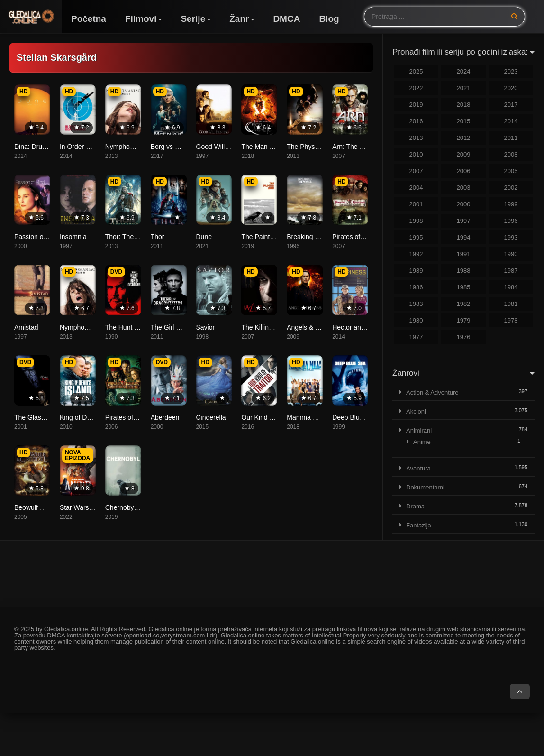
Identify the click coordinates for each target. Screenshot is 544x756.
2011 (511, 138)
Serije (193, 19)
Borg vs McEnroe (176, 147)
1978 (511, 320)
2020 (511, 88)
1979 (464, 320)
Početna (89, 19)
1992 (416, 254)
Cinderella (211, 417)
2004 (416, 188)
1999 (511, 204)
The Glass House (40, 417)
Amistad (26, 327)
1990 (511, 254)
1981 (511, 304)
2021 (464, 88)
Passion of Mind (38, 237)
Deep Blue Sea (354, 417)
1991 (464, 254)
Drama (415, 506)
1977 (416, 337)
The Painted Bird (266, 237)
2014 (511, 121)
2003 (464, 188)
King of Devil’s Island (91, 417)
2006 (464, 171)
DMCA (286, 19)
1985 (464, 287)
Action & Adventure (432, 392)
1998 (416, 221)
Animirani (419, 430)
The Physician (308, 147)
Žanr (239, 19)
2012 (464, 138)
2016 (416, 121)
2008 (511, 154)
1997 (464, 221)
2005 (511, 171)
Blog (329, 19)
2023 (511, 71)
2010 (416, 154)
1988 (464, 271)
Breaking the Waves (316, 237)
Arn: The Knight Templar (368, 147)
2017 (511, 105)
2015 (464, 121)
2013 (416, 138)
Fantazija (419, 525)
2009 (464, 154)
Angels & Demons (313, 327)
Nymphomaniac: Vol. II (93, 327)
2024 (464, 71)
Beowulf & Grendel (42, 507)
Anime (422, 442)
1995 (416, 237)
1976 (464, 337)
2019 (416, 105)
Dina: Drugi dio (36, 147)
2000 (464, 204)
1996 (511, 221)
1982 (464, 304)
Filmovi (141, 19)
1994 (464, 237)
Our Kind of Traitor (268, 417)
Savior (206, 327)
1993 (511, 237)
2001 (416, 204)
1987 (511, 271)
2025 (416, 71)
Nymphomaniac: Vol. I (137, 147)
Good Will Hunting (223, 147)
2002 (511, 188)
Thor (158, 237)
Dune (204, 237)
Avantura (418, 468)
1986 (416, 287)
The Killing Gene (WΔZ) (276, 327)
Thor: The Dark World (137, 237)
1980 (416, 320)
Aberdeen (165, 417)
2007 (416, 171)
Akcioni (416, 411)
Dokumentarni (425, 487)
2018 (464, 105)
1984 (511, 287)
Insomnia (73, 237)
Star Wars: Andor (85, 507)
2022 (416, 88)
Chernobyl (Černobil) (136, 507)
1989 (416, 271)
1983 (416, 304)
